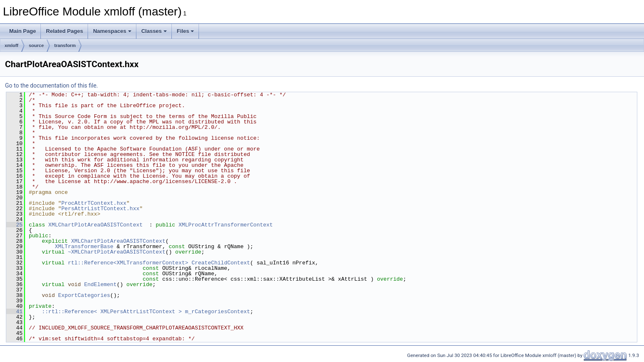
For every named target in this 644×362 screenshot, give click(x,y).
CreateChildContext (221, 263)
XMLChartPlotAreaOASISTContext (96, 225)
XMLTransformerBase (84, 246)
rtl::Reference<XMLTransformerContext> (128, 263)
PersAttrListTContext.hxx (100, 209)
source (36, 45)
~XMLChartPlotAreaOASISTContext (117, 252)
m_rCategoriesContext (217, 312)
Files (186, 31)
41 (14, 312)
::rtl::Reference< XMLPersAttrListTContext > (112, 312)
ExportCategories (84, 295)
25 (14, 225)
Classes (154, 31)
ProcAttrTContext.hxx (94, 203)
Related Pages (64, 31)
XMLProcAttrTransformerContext (226, 225)
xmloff (11, 45)
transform (65, 45)
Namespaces (112, 31)
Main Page (23, 31)
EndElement (101, 284)
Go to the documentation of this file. (52, 85)
